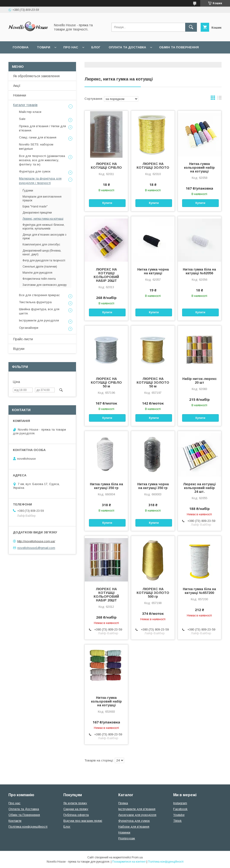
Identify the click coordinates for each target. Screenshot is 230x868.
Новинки (20, 95)
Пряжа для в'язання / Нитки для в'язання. (42, 128)
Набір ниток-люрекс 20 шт (199, 381)
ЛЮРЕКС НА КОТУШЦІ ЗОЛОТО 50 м (153, 382)
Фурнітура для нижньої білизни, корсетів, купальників (44, 227)
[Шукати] (191, 27)
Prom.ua (137, 857)
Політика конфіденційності (28, 827)
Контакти (15, 821)
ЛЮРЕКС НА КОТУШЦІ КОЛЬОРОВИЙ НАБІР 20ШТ (106, 275)
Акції (17, 86)
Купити (107, 203)
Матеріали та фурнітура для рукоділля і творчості (40, 181)
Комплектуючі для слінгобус (41, 245)
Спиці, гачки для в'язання (38, 137)
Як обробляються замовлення (36, 76)
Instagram (180, 803)
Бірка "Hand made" (35, 206)
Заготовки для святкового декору (45, 285)
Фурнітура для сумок (35, 171)
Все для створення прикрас (39, 295)
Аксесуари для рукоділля (137, 815)
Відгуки (19, 349)
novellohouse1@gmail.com (36, 548)
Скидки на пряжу (76, 809)
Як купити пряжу (75, 803)
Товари (44, 47)
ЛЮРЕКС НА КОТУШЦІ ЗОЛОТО (153, 166)
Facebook (180, 809)
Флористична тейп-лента (39, 279)
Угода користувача (74, 59)
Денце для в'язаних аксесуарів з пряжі (44, 237)
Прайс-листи (23, 339)
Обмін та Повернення (24, 815)
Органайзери (29, 328)
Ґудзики (28, 191)
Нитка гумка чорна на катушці (153, 271)
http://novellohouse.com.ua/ (36, 541)
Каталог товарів (25, 105)
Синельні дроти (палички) (40, 267)
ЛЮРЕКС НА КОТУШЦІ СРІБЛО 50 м (106, 382)
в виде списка (219, 99)
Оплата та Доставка (127, 47)
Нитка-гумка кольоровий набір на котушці (199, 168)
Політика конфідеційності (125, 59)
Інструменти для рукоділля (39, 320)
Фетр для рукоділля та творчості (44, 260)
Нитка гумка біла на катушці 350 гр (106, 486)
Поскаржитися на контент (129, 862)
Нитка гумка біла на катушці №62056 (199, 271)
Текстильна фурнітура (35, 302)
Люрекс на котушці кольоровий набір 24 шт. (199, 488)
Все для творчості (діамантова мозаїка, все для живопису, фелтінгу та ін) (42, 160)
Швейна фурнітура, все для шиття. (39, 311)
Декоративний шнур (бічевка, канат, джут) (42, 252)
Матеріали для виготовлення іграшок (42, 199)
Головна (21, 47)
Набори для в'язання (134, 827)
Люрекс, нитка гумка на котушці (43, 219)
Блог (96, 47)
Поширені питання (30, 59)
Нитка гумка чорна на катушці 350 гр (153, 486)
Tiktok (177, 821)
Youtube (179, 815)
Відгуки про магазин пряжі (83, 821)
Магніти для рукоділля (37, 273)
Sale (22, 119)
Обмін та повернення (179, 47)
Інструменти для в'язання (137, 809)
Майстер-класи (30, 112)
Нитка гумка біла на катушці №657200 (199, 591)
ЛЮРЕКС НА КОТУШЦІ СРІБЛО (106, 166)
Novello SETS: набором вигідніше (36, 147)
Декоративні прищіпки (37, 213)
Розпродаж (127, 838)
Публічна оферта (76, 815)
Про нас (71, 47)
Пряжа (123, 803)
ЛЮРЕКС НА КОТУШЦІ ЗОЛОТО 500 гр (153, 593)
